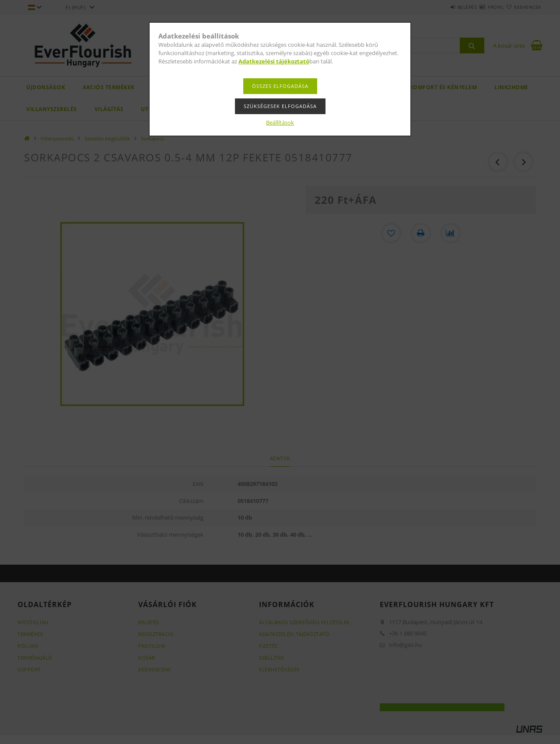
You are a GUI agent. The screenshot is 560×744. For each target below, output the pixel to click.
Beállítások (280, 122)
